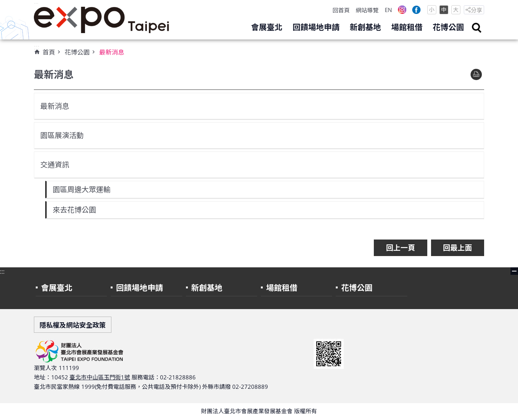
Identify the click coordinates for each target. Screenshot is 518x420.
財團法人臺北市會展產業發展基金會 (102, 20)
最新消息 (112, 52)
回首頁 (341, 10)
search (477, 28)
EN (388, 10)
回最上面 (458, 248)
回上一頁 (400, 248)
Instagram (402, 10)
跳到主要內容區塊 (4, 4)
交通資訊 (55, 165)
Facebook (416, 10)
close (514, 271)
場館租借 (407, 27)
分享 (477, 10)
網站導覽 (367, 10)
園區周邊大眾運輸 (82, 189)
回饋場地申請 (316, 27)
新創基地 (365, 27)
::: (36, 4)
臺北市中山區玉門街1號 (100, 377)
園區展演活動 (62, 135)
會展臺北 (267, 27)
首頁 (49, 52)
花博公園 (448, 27)
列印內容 (476, 74)
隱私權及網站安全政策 (73, 325)
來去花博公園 (75, 210)
